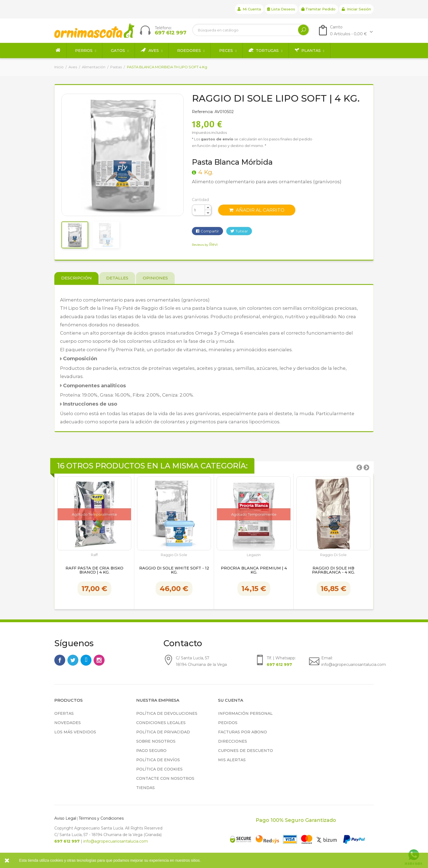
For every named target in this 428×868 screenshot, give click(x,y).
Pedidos (228, 723)
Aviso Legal (65, 818)
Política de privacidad (163, 732)
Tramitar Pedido (318, 9)
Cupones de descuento (246, 751)
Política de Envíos (158, 760)
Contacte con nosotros (165, 778)
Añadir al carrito (257, 210)
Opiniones (155, 278)
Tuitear (242, 231)
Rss (86, 660)
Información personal (245, 713)
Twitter (73, 660)
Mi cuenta (249, 9)
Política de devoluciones (167, 713)
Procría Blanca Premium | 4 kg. (254, 571)
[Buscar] (251, 30)
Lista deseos (281, 9)
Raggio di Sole (174, 555)
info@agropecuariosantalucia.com (116, 841)
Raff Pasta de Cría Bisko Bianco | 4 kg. (94, 571)
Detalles (117, 278)
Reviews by (205, 245)
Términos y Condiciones (101, 818)
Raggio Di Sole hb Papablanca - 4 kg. (333, 571)
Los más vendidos (75, 732)
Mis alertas (232, 760)
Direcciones (233, 741)
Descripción (76, 278)
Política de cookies (159, 769)
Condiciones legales (161, 723)
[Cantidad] (198, 210)
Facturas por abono (243, 732)
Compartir (210, 231)
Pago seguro (151, 751)
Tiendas (145, 788)
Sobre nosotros (156, 741)
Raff (94, 555)
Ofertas (64, 713)
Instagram (99, 660)
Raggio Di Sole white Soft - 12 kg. (174, 571)
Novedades (68, 723)
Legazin (254, 555)
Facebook (60, 660)
